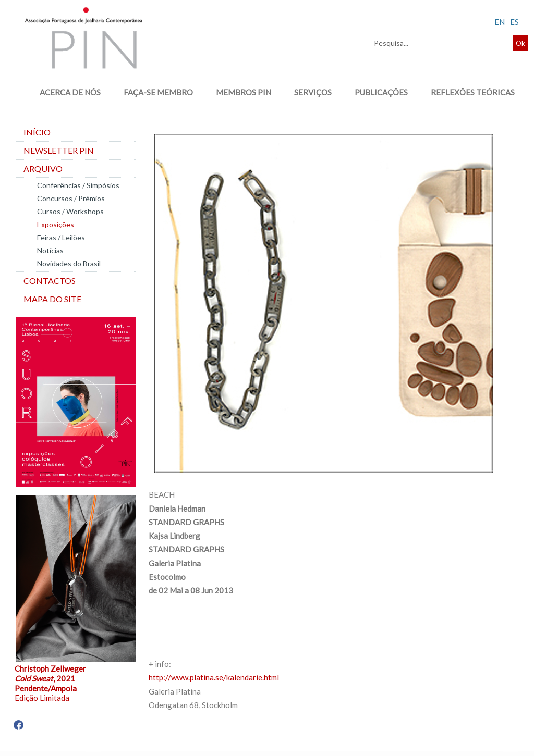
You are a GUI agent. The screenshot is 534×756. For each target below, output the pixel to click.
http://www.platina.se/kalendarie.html (214, 677)
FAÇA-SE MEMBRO (158, 92)
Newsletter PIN (59, 150)
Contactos (50, 281)
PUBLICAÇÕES (381, 92)
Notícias (50, 250)
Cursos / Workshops (70, 211)
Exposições (56, 224)
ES (514, 22)
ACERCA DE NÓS (70, 92)
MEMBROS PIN (244, 92)
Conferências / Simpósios (78, 185)
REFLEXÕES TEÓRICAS (473, 92)
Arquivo (43, 169)
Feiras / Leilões (61, 237)
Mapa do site (52, 299)
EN (500, 22)
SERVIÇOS (313, 92)
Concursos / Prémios (71, 198)
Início (37, 132)
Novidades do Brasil (69, 263)
